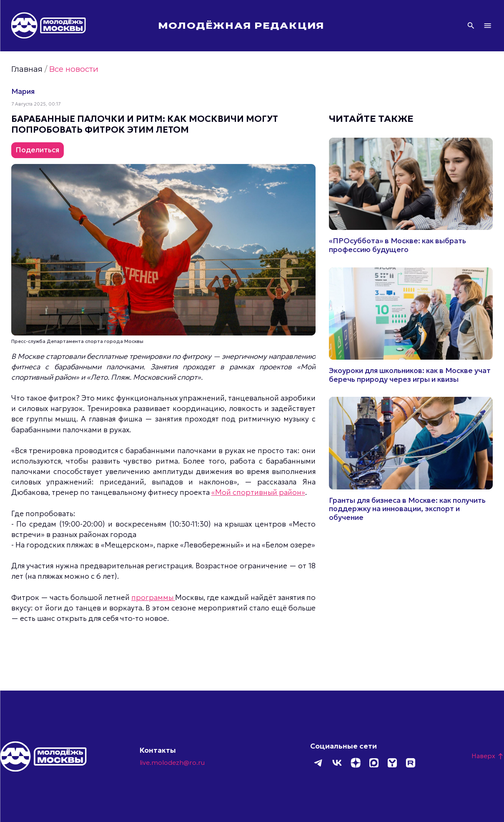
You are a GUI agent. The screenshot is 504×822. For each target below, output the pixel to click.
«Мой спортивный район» (258, 492)
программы (153, 598)
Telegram (318, 763)
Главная (27, 69)
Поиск (471, 26)
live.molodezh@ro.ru (172, 762)
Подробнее (411, 196)
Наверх (488, 756)
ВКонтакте (337, 763)
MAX (374, 763)
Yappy (392, 763)
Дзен (355, 763)
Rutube (410, 763)
